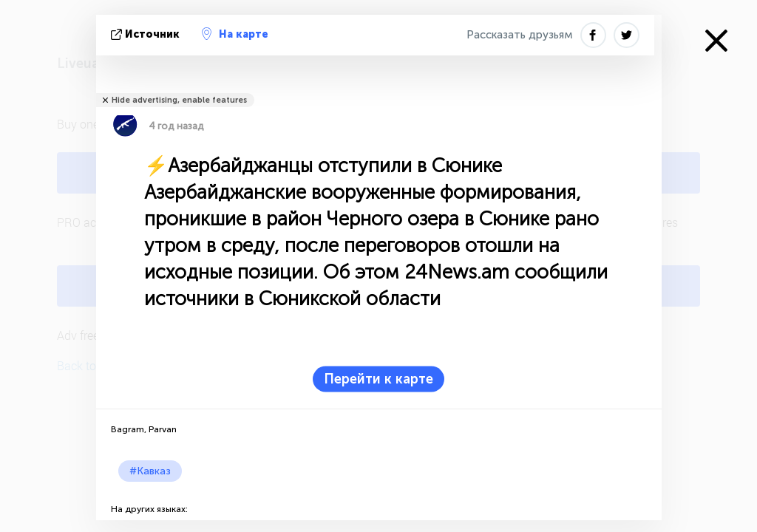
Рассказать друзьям (520, 35)
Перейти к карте (378, 379)
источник (147, 34)
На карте (235, 34)
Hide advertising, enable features (179, 100)
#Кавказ (150, 471)
